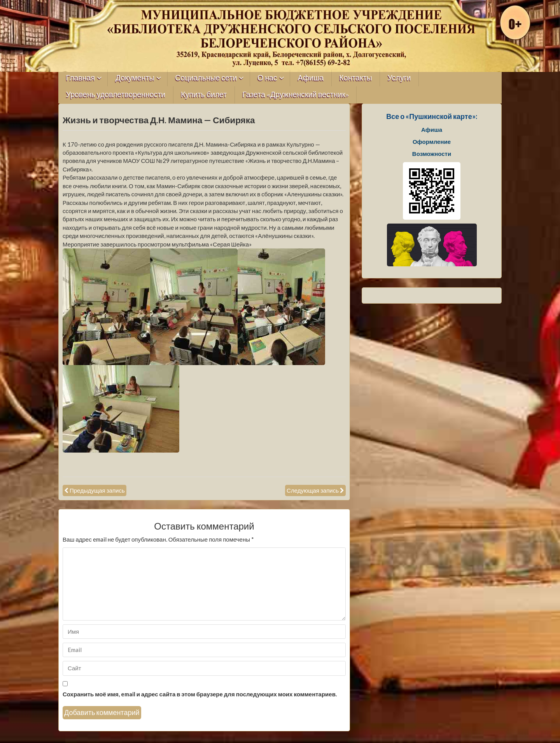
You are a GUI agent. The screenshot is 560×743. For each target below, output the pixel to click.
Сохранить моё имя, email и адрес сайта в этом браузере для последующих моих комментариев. (200, 694)
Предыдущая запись (97, 490)
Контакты (355, 78)
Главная (80, 78)
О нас (267, 78)
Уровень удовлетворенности (116, 95)
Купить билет (204, 95)
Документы (135, 78)
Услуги (399, 78)
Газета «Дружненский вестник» (296, 95)
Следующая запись (313, 490)
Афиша (311, 78)
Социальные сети (206, 78)
